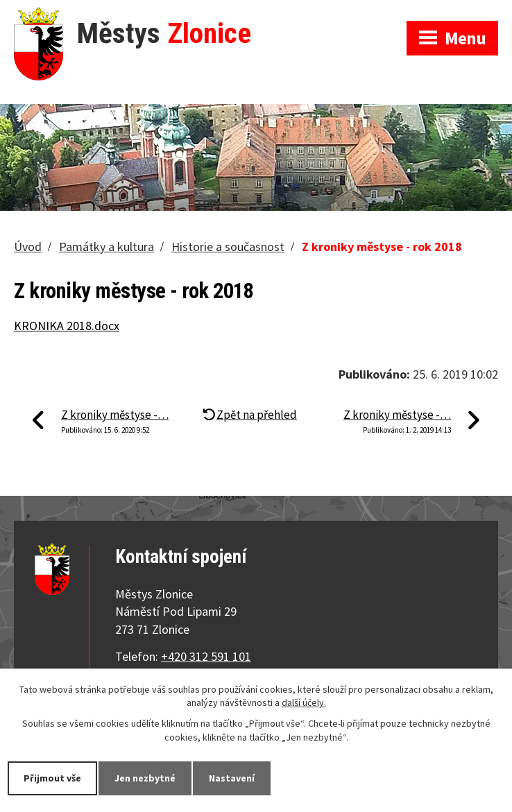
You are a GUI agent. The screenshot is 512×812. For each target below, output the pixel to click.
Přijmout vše (52, 778)
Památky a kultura (106, 247)
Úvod (28, 247)
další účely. (304, 703)
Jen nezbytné (145, 778)
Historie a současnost (228, 247)
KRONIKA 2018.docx (67, 326)
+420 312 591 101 (206, 656)
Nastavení (232, 778)
